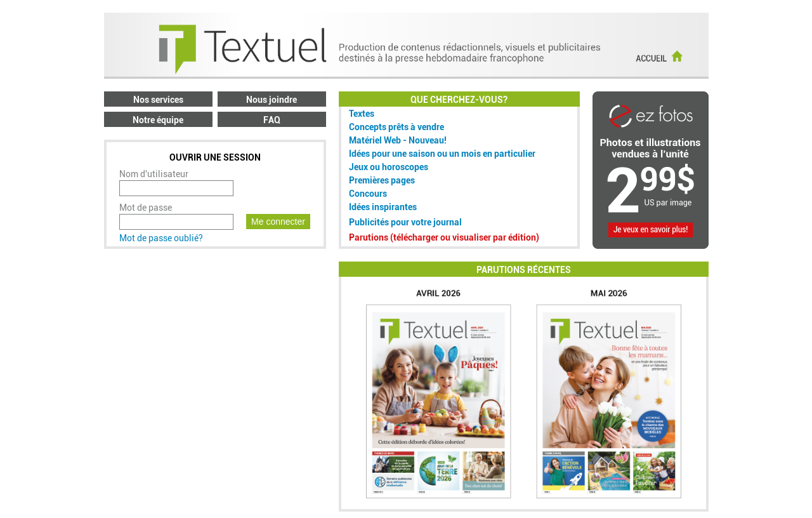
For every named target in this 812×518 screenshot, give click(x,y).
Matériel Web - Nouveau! (398, 140)
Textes (362, 114)
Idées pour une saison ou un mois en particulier (442, 154)
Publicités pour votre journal (405, 222)
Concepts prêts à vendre (396, 127)
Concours (368, 194)
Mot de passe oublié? (161, 238)
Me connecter (278, 222)
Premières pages (382, 180)
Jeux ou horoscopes (389, 167)
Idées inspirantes (383, 207)
